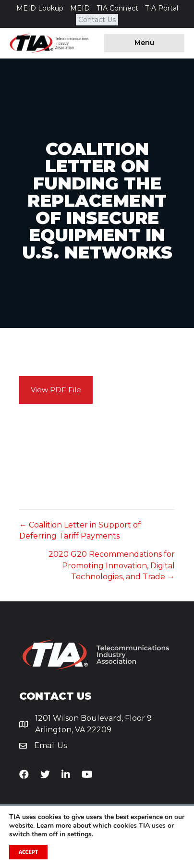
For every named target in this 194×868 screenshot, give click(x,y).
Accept (28, 852)
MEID (80, 8)
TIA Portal (162, 8)
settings (79, 834)
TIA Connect (117, 8)
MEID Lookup (40, 8)
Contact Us (97, 20)
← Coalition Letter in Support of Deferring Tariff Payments (80, 530)
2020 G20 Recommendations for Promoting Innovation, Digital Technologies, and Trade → (112, 565)
